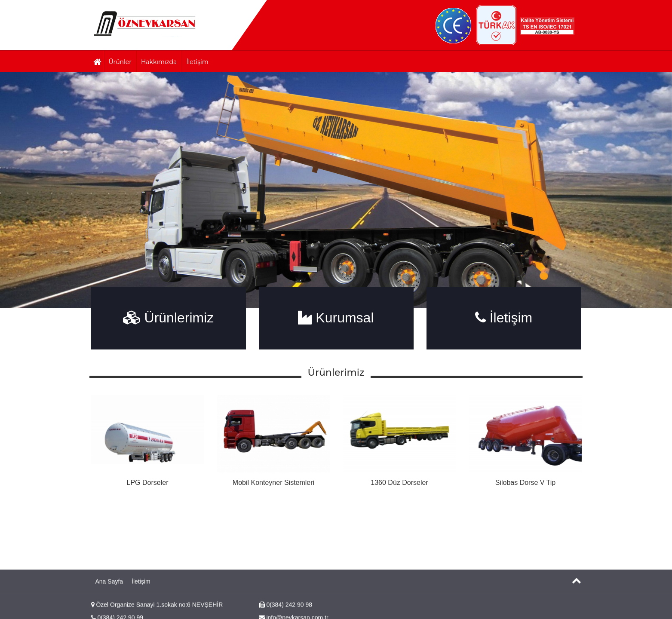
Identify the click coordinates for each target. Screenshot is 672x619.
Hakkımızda (159, 62)
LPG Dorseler (148, 483)
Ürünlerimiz (169, 318)
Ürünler (120, 62)
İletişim (197, 62)
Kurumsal (336, 318)
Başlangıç (145, 23)
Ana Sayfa (109, 599)
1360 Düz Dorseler (399, 483)
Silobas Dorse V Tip (526, 483)
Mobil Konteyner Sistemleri (273, 483)
